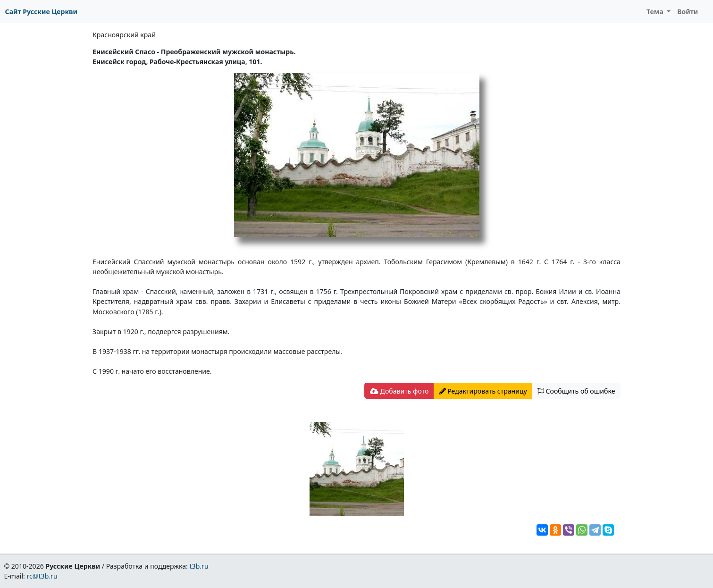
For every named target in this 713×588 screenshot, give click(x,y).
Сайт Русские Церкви (41, 12)
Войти (688, 12)
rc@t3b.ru (42, 576)
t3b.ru (199, 566)
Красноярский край (124, 35)
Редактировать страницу (483, 391)
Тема (656, 12)
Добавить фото (399, 391)
